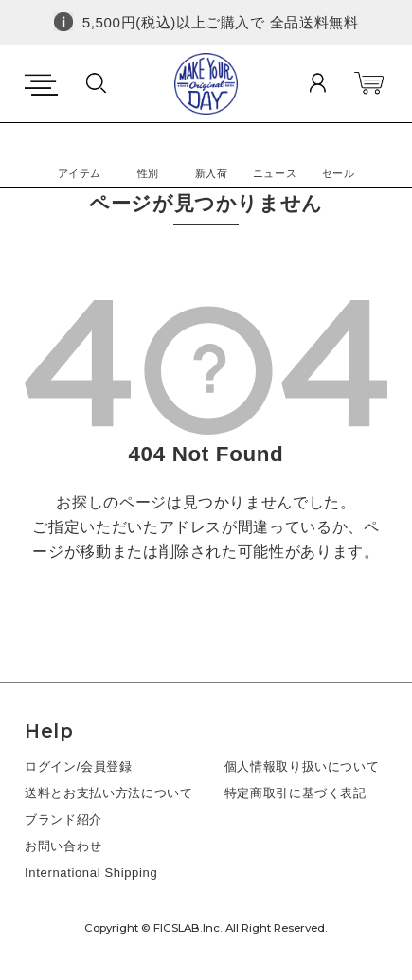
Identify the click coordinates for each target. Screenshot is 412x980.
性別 (148, 173)
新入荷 (212, 173)
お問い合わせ (63, 846)
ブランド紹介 (63, 820)
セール (339, 173)
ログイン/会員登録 (78, 766)
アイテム (80, 173)
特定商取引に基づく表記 (296, 793)
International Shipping (91, 873)
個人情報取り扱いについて (302, 766)
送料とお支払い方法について (108, 793)
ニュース (275, 173)
